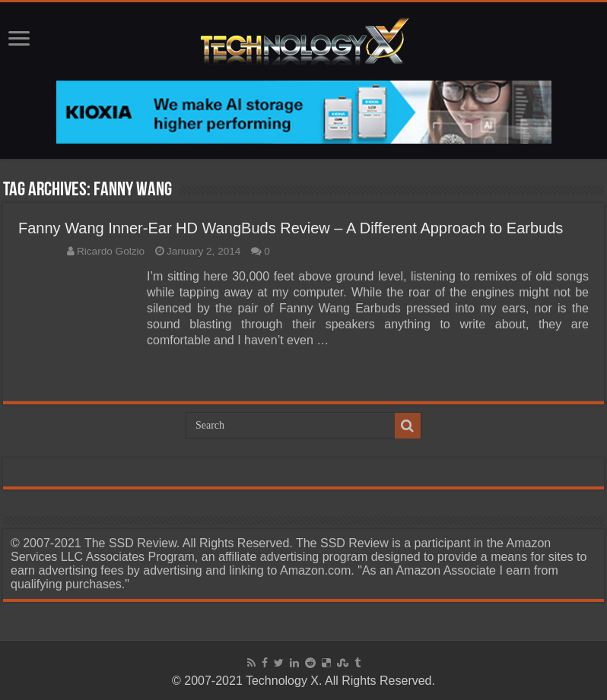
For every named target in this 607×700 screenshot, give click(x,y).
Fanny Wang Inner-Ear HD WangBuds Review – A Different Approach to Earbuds (291, 228)
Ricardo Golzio (111, 251)
